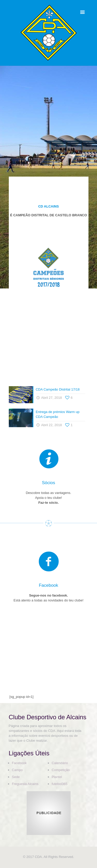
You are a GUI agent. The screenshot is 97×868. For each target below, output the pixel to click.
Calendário (60, 763)
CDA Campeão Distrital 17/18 (58, 389)
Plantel (57, 777)
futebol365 (60, 784)
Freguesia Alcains (25, 784)
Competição (61, 770)
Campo (17, 770)
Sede (16, 777)
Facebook (19, 763)
